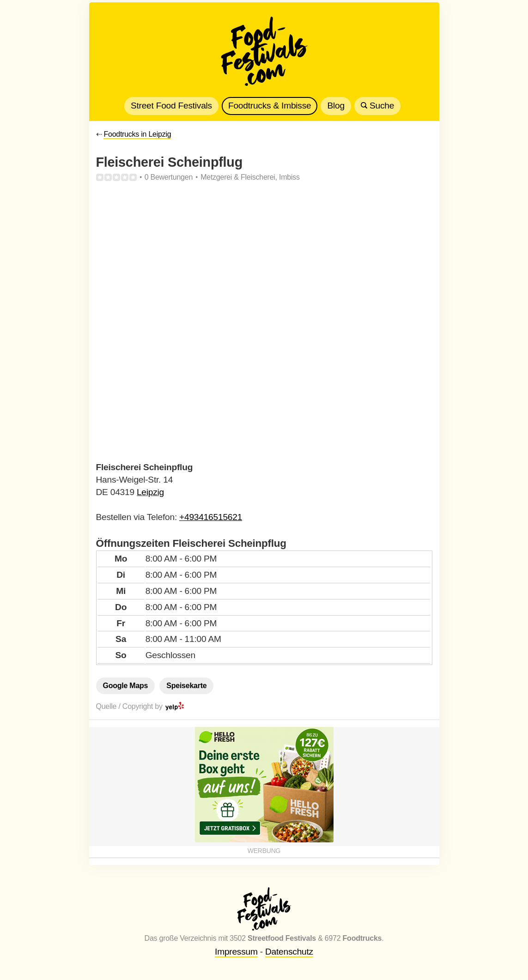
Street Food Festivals (171, 106)
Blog (336, 106)
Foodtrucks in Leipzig (137, 134)
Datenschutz (289, 952)
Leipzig (150, 492)
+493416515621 (211, 517)
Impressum (236, 952)
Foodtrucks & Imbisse (270, 106)
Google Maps (126, 686)
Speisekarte (186, 686)
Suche (377, 106)
